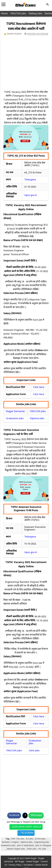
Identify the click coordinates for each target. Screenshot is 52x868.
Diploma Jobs (37, 419)
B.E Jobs (30, 839)
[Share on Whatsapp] (36, 816)
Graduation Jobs (15, 419)
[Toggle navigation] (3, 3)
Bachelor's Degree (11, 842)
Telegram (26, 833)
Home (4, 14)
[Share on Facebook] (14, 816)
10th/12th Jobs (18, 14)
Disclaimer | (29, 865)
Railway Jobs (35, 14)
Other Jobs (32, 849)
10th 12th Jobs (18, 839)
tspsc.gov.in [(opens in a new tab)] (31, 195)
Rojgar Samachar (15, 411)
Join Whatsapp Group (26, 827)
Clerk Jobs (34, 751)
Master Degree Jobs (16, 849)
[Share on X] (25, 816)
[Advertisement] (26, 64)
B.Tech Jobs (40, 839)
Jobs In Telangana (43, 846)
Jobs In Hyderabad (26, 846)
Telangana (30, 180)
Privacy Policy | (16, 865)
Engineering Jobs (42, 842)
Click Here (39, 387)
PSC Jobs (42, 849)
